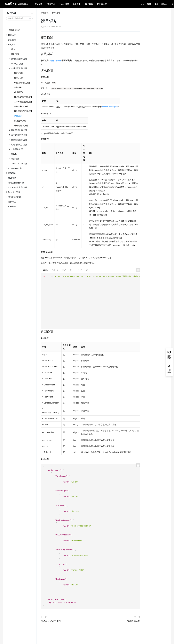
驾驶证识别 (19, 78)
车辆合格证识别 (21, 106)
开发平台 (51, 4)
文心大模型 (64, 4)
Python (55, 270)
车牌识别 (18, 87)
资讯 (149, 4)
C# (87, 270)
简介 (13, 49)
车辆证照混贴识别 (22, 83)
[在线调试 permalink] (39, 54)
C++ (72, 270)
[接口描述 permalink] (39, 38)
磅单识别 (18, 116)
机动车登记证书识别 (23, 111)
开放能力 (39, 4)
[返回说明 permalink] (39, 332)
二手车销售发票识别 (23, 102)
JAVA (64, 270)
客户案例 (89, 4)
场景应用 (76, 4)
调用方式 (15, 54)
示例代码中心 (55, 61)
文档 (156, 4)
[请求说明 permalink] (39, 71)
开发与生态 (102, 4)
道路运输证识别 (21, 125)
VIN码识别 (19, 92)
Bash (45, 270)
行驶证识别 (19, 73)
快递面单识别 (20, 121)
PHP (80, 270)
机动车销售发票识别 (23, 97)
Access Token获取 (110, 107)
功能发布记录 (14, 30)
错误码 (14, 154)
